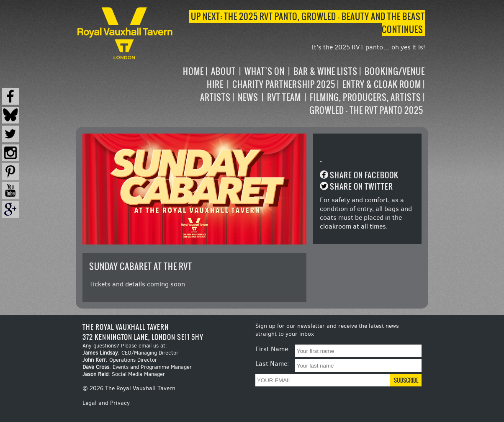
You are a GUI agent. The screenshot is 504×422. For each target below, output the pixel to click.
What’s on (265, 71)
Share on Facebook (364, 175)
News (248, 97)
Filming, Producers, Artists (365, 97)
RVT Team (284, 97)
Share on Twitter (361, 187)
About (223, 71)
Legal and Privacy (106, 403)
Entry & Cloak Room (382, 84)
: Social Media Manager (124, 374)
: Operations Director (120, 360)
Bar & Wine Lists (325, 71)
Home (193, 71)
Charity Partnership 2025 (284, 84)
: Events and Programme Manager (137, 367)
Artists (215, 97)
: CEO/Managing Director (130, 353)
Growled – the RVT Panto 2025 (366, 110)
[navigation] (300, 91)
